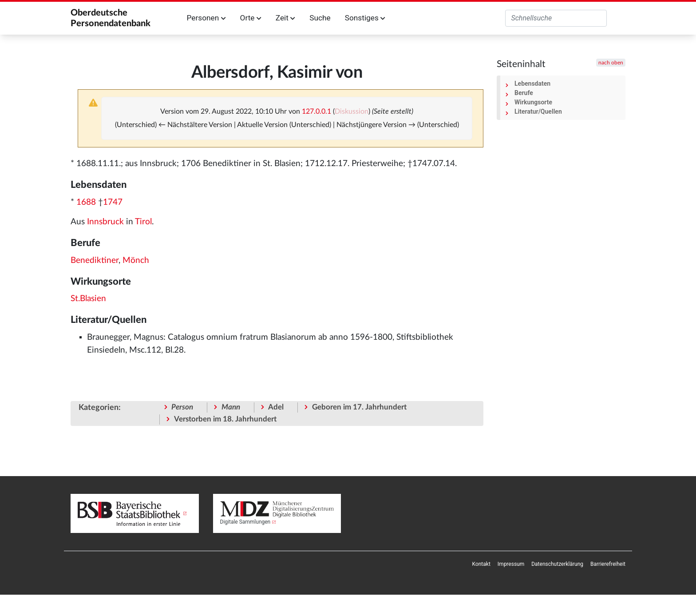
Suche (320, 18)
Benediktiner (95, 260)
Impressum (511, 564)
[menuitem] (481, 564)
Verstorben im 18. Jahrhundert (225, 419)
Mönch (136, 260)
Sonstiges (365, 18)
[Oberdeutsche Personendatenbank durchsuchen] (556, 18)
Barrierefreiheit (608, 564)
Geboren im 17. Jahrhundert (359, 407)
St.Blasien (88, 299)
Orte (251, 18)
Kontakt (481, 564)
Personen (206, 18)
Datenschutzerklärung (557, 564)
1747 (113, 202)
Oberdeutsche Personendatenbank (111, 18)
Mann (231, 407)
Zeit (285, 18)
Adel (276, 407)
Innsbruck (105, 222)
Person (182, 407)
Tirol (143, 222)
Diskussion (352, 111)
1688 (86, 202)
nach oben (611, 63)
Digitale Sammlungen (245, 522)
